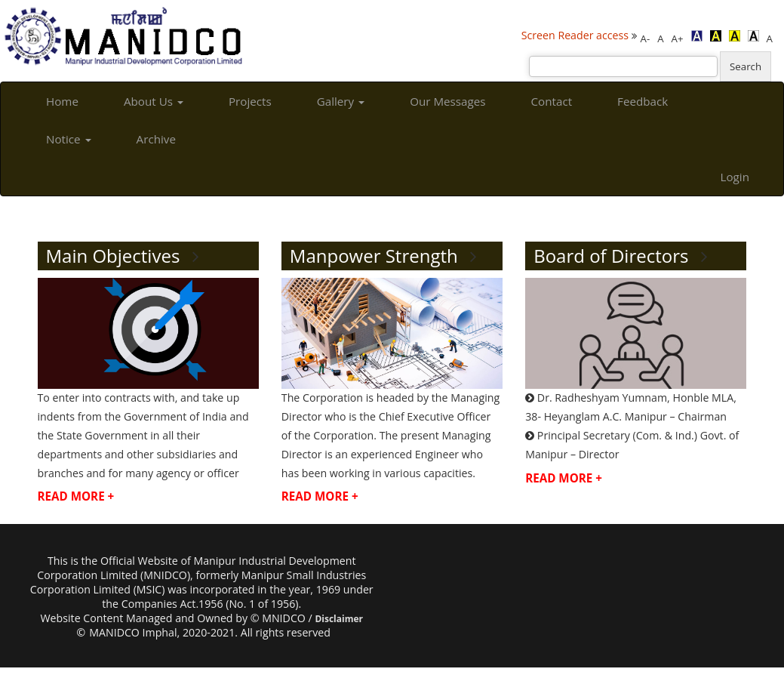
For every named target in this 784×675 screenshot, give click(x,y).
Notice (69, 139)
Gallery (341, 101)
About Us (154, 101)
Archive (156, 139)
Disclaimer (339, 619)
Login (735, 177)
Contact (552, 101)
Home (62, 101)
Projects (250, 101)
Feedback (643, 101)
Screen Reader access (575, 35)
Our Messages (447, 101)
